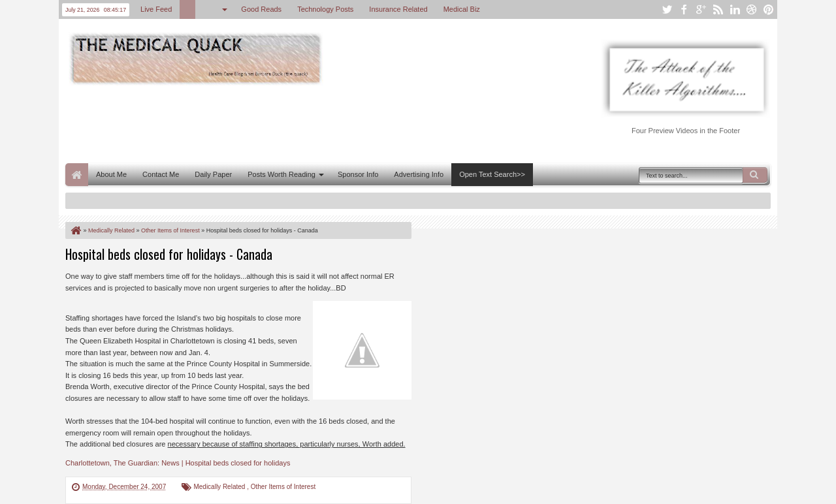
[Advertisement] (303, 123)
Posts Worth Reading (281, 174)
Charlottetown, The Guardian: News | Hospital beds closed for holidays (178, 463)
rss (718, 9)
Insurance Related (398, 9)
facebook (684, 9)
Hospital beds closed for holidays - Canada (169, 254)
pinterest (769, 9)
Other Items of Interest (283, 487)
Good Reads (261, 9)
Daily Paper (213, 174)
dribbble (752, 9)
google (701, 9)
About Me (111, 174)
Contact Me (161, 174)
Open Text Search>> (492, 174)
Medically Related (220, 487)
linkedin (735, 9)
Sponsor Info (358, 174)
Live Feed (156, 9)
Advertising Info (419, 174)
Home (77, 175)
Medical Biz (462, 9)
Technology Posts (325, 9)
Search (755, 175)
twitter (667, 9)
